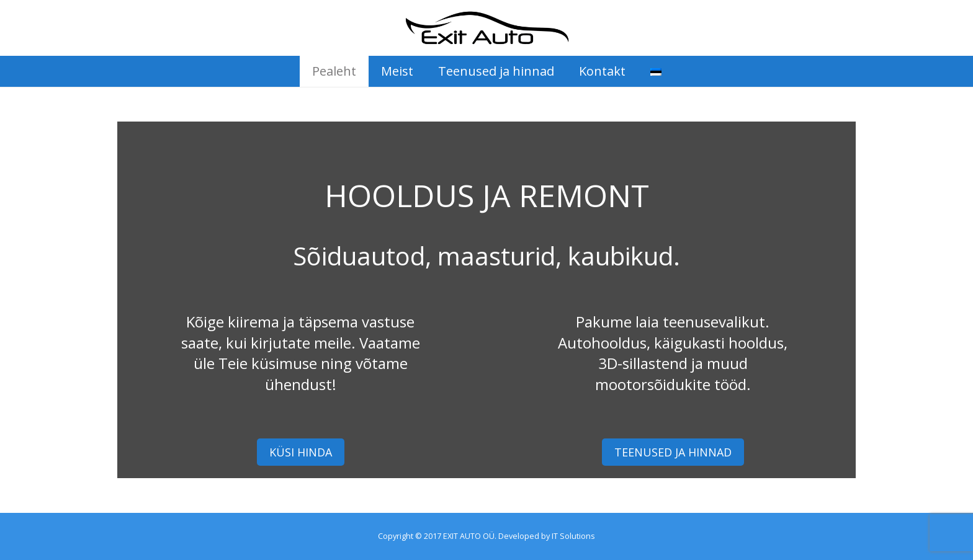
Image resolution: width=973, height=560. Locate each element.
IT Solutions (573, 536)
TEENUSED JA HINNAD (673, 452)
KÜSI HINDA (301, 452)
